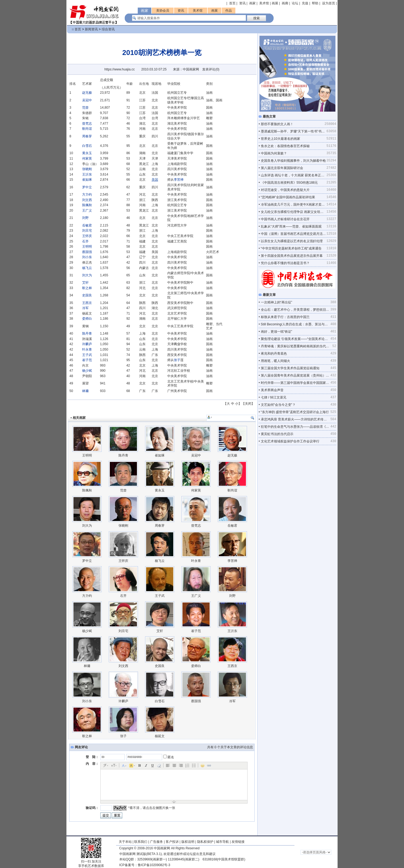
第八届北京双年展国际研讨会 (282, 168)
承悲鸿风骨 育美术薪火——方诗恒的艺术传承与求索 (296, 419)
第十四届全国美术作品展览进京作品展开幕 (292, 256)
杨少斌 (87, 371)
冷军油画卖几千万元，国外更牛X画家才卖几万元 (294, 205)
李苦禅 (179, 180)
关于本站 (125, 842)
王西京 (87, 303)
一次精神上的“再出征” (277, 302)
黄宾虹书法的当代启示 (277, 434)
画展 (275, 3)
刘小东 (87, 257)
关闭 (248, 404)
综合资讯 (108, 29)
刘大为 (87, 275)
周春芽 (87, 136)
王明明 (87, 247)
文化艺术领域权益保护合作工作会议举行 (290, 441)
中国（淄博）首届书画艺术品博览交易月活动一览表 (294, 234)
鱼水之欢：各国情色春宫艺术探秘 (285, 146)
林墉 (85, 391)
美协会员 (163, 11)
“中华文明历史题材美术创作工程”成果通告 (291, 248)
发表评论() (211, 69)
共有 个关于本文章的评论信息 (230, 747)
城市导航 (222, 842)
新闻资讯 (91, 29)
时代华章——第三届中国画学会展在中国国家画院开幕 (296, 383)
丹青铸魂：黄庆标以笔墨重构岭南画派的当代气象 (297, 346)
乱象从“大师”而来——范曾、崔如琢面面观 (291, 226)
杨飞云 (87, 268)
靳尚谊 (87, 129)
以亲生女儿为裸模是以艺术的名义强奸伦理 (292, 241)
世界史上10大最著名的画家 (280, 139)
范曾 (85, 108)
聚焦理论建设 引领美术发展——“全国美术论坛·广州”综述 (296, 339)
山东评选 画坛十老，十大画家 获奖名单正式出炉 (294, 175)
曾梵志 (87, 124)
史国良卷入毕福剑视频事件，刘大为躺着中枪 (293, 161)
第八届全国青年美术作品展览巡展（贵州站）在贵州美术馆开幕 (296, 375)
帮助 (315, 3)
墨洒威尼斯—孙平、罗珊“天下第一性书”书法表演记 (294, 131)
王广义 (87, 210)
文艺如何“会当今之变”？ (278, 405)
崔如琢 (87, 180)
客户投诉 (172, 842)
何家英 (87, 158)
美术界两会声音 (272, 390)
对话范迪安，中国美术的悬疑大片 (285, 190)
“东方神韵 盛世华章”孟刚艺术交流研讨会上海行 (295, 412)
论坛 (295, 3)
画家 (252, 3)
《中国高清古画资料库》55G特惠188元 (289, 183)
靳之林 (87, 288)
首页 (232, 3)
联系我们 (141, 842)
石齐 (85, 241)
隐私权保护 (205, 842)
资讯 (242, 3)
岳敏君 (87, 225)
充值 (305, 3)
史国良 (87, 295)
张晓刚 (87, 169)
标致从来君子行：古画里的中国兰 (285, 317)
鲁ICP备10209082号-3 (154, 865)
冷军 (85, 308)
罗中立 (87, 187)
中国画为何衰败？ (274, 153)
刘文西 (87, 200)
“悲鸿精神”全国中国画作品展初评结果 (288, 197)
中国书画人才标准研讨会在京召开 (285, 219)
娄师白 (87, 319)
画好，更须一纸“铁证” (277, 332)
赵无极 (87, 93)
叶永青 (87, 349)
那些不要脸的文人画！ (277, 124)
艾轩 (85, 283)
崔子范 (87, 360)
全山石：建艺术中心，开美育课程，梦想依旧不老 (296, 310)
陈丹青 (87, 333)
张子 (177, 360)
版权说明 (188, 842)
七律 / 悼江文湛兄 (274, 397)
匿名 (169, 757)
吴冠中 (87, 100)
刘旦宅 (87, 231)
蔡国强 (87, 252)
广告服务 (156, 842)
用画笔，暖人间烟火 (275, 361)
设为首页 (329, 3)
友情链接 (238, 842)
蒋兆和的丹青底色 (274, 354)
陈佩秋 (87, 205)
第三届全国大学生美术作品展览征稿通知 (290, 368)
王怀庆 (87, 236)
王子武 (87, 355)
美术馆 (264, 3)
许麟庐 (87, 344)
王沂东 (87, 174)
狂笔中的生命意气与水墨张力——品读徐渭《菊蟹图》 (296, 427)
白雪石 (87, 146)
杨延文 (160, 736)
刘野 (85, 218)
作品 (229, 11)
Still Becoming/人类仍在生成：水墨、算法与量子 (296, 324)
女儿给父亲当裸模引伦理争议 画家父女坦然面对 (294, 212)
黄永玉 (87, 153)
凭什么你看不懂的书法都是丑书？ (285, 263)
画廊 (285, 3)
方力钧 (87, 195)
